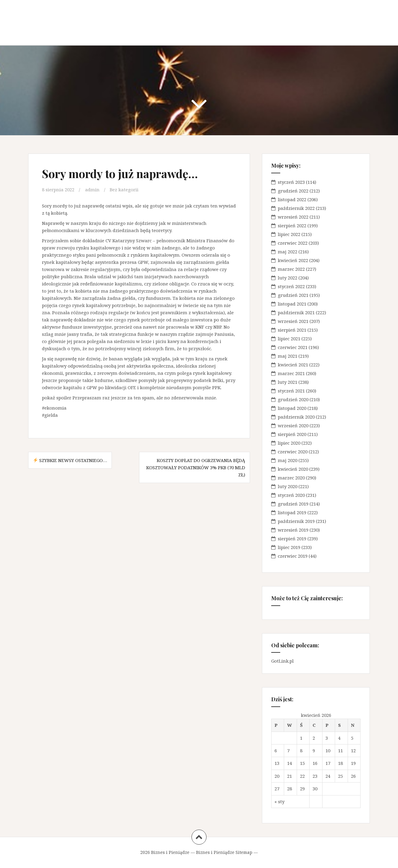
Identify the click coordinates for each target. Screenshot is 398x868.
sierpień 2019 (292, 538)
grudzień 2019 (293, 504)
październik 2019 (296, 521)
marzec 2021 (291, 373)
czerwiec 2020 (293, 452)
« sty (279, 801)
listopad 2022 (292, 199)
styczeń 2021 (291, 391)
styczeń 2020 (291, 495)
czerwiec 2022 (293, 243)
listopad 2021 (292, 304)
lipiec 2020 (289, 443)
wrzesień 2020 (293, 425)
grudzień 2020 (293, 399)
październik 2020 (296, 417)
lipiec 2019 (289, 547)
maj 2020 (288, 460)
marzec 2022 (291, 269)
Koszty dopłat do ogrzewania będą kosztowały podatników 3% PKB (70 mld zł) (196, 467)
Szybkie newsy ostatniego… (70, 460)
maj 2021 (288, 356)
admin (92, 189)
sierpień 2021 (292, 330)
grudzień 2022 (293, 191)
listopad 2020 (292, 408)
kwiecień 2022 (293, 260)
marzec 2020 (291, 478)
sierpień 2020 (292, 434)
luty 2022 (288, 278)
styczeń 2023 (291, 182)
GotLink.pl (282, 661)
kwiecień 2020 (293, 469)
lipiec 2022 (289, 234)
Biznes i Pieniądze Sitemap (224, 852)
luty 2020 (288, 486)
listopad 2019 (292, 512)
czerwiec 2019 (293, 556)
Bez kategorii (124, 189)
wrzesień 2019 (293, 530)
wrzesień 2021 (293, 321)
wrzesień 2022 (293, 217)
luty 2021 (288, 382)
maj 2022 (288, 252)
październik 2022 (296, 208)
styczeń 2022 (291, 286)
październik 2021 (296, 312)
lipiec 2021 (289, 339)
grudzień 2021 (293, 295)
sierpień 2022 (292, 225)
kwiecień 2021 (293, 365)
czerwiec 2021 (293, 347)
